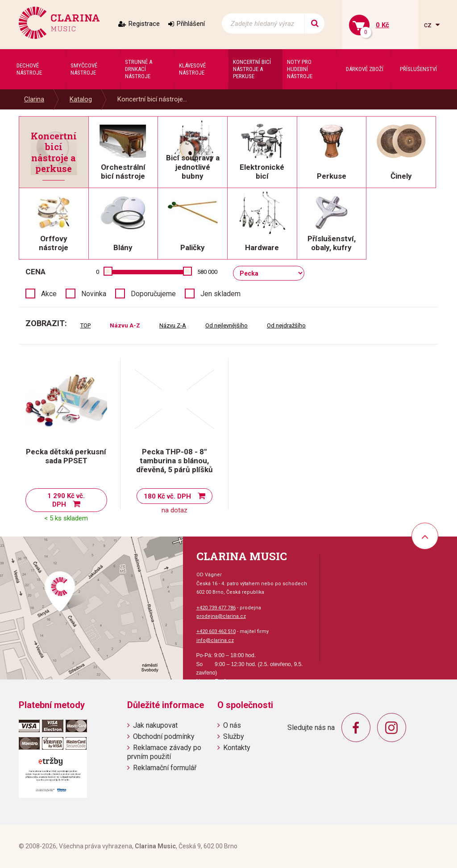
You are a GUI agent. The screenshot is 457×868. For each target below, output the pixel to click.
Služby (234, 736)
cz (429, 25)
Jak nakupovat (155, 725)
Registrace (144, 24)
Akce (49, 294)
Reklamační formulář (165, 768)
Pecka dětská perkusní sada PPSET (66, 456)
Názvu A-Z (125, 325)
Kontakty (237, 748)
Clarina (34, 99)
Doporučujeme (153, 294)
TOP (85, 325)
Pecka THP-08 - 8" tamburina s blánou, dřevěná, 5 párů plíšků (174, 461)
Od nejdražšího (286, 325)
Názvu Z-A (173, 325)
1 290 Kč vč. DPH (66, 500)
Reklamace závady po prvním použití (164, 752)
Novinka (94, 294)
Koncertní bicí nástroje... (152, 99)
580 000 (207, 272)
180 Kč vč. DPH (167, 496)
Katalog (81, 99)
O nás (232, 725)
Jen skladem (220, 294)
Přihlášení (191, 24)
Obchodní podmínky (164, 736)
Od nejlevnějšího (226, 325)
